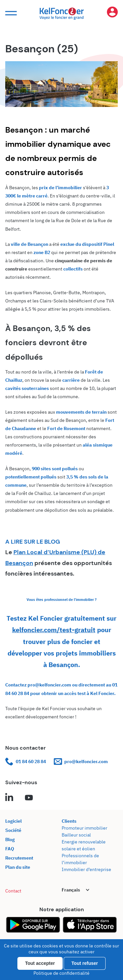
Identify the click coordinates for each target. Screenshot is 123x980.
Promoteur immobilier (84, 828)
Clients (69, 821)
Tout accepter (40, 963)
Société (13, 830)
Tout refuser (85, 963)
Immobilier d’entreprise (86, 869)
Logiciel (13, 821)
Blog (10, 839)
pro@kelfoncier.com (81, 762)
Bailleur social (76, 835)
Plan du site (18, 867)
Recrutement (19, 858)
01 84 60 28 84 (26, 762)
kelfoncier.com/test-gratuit (54, 630)
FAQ (10, 849)
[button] (10, 13)
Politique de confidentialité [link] (61, 973)
